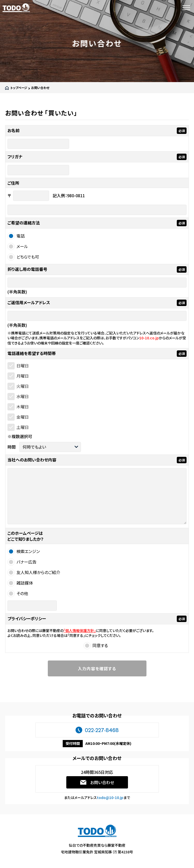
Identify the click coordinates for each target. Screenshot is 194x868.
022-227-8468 (102, 730)
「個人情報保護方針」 (80, 630)
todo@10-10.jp (110, 797)
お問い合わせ (102, 782)
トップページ (19, 88)
